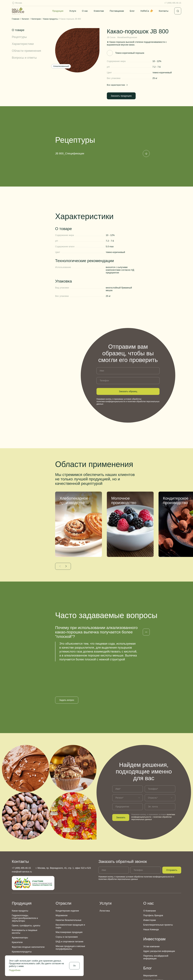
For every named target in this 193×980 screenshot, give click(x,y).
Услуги (73, 11)
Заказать (121, 788)
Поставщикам (117, 11)
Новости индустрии (153, 951)
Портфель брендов (153, 886)
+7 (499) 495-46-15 (173, 3)
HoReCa (147, 11)
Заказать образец (128, 391)
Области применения (26, 51)
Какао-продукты (20, 881)
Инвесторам (150, 891)
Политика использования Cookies (159, 974)
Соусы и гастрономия (67, 908)
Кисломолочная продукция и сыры (70, 897)
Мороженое (62, 886)
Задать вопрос (67, 671)
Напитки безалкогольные (68, 891)
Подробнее (15, 970)
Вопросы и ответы (24, 58)
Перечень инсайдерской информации (156, 928)
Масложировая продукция (69, 903)
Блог (132, 11)
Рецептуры (19, 37)
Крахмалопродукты (22, 922)
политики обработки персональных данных (118, 850)
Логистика (105, 881)
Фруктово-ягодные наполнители (28, 918)
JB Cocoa (111, 37)
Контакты (164, 11)
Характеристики (23, 44)
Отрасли (64, 874)
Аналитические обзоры (155, 956)
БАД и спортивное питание (69, 912)
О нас (85, 11)
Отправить (172, 841)
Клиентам (99, 11)
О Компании (150, 881)
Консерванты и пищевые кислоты (25, 902)
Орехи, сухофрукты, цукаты (26, 896)
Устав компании (151, 917)
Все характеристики (117, 85)
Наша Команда (151, 900)
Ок (74, 966)
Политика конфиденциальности (114, 974)
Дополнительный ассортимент (27, 927)
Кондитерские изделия (67, 881)
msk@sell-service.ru (22, 842)
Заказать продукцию (121, 96)
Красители (17, 913)
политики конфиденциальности (111, 401)
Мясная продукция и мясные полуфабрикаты (70, 918)
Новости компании (153, 960)
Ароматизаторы (20, 908)
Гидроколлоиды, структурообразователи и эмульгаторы (25, 889)
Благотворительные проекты (158, 895)
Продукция (58, 11)
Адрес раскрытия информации (159, 922)
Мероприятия (150, 946)
